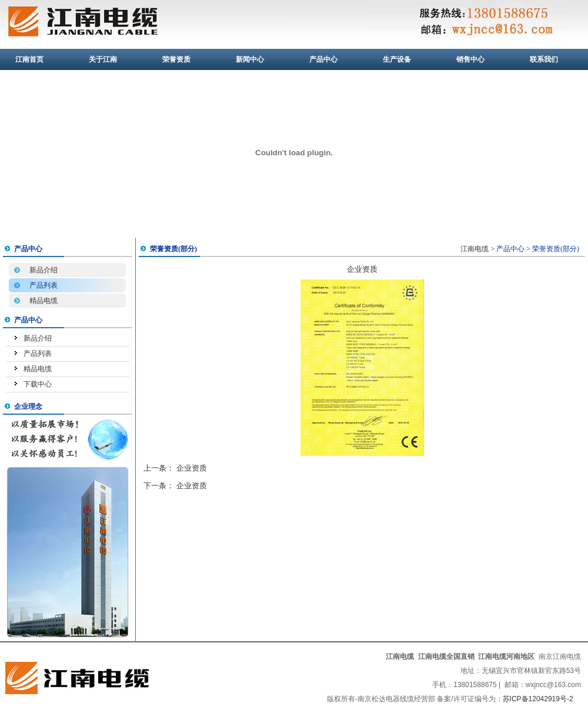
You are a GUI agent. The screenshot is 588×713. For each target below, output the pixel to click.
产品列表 (44, 285)
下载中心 (38, 384)
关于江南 (103, 59)
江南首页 (29, 59)
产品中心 (323, 59)
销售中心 (470, 59)
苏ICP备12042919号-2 (538, 699)
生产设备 (397, 59)
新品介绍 (44, 270)
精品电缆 (44, 301)
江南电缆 (475, 249)
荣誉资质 (176, 59)
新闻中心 (250, 59)
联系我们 (544, 59)
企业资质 (192, 468)
